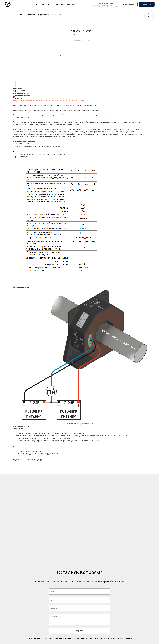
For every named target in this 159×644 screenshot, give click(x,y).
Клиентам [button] (45, 4)
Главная (19, 15)
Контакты (71, 4)
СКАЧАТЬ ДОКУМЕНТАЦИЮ (25, 100)
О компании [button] (58, 4)
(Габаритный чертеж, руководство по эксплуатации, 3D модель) (60, 100)
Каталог (32, 4)
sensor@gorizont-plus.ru (103, 6)
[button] (127, 4)
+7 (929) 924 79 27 (105, 3)
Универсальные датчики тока (39, 15)
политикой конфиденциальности (119, 638)
